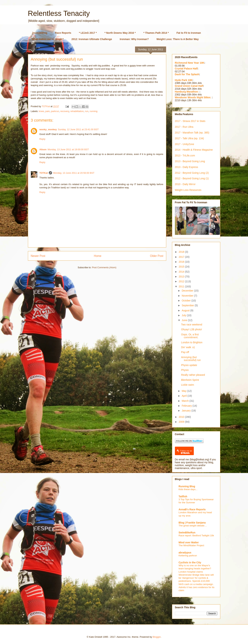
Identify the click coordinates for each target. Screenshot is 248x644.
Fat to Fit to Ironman (189, 33)
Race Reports (63, 33)
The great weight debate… (193, 526)
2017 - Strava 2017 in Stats (190, 121)
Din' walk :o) (188, 347)
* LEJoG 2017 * (88, 33)
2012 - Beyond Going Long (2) (192, 173)
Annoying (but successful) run (191, 359)
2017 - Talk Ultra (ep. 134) (189, 138)
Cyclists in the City (190, 562)
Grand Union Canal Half (189, 86)
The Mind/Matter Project (191, 545)
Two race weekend (192, 325)
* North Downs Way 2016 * (120, 33)
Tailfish (183, 496)
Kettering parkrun (188, 556)
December (188, 291)
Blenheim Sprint (190, 380)
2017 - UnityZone (185, 144)
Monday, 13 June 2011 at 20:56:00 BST (74, 173)
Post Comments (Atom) (104, 267)
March (186, 401)
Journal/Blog (40, 33)
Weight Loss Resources (188, 190)
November (188, 296)
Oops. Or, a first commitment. (190, 336)
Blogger (157, 637)
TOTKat (44, 173)
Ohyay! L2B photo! (191, 329)
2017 (182, 257)
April (185, 396)
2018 (182, 252)
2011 (182, 286)
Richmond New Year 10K (190, 63)
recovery (65, 111)
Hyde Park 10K (184, 80)
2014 (182, 272)
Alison (43, 149)
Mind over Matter (189, 542)
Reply (42, 139)
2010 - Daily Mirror (185, 184)
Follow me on (186, 452)
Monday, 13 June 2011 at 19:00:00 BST (68, 149)
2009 (182, 422)
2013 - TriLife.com (185, 155)
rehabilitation (77, 111)
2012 (182, 281)
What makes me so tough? (48, 39)
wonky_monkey (48, 129)
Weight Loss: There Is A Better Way (178, 39)
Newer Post (38, 256)
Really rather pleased (193, 375)
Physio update (189, 365)
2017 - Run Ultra (184, 127)
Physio (185, 370)
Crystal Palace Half (186, 69)
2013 (182, 277)
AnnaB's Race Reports (192, 509)
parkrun (55, 111)
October (187, 301)
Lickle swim (187, 385)
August (186, 310)
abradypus (185, 553)
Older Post (157, 256)
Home (98, 256)
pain (47, 111)
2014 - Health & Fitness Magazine (194, 150)
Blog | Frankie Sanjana (192, 523)
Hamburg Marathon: (187, 92)
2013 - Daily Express (186, 167)
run (87, 111)
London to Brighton (192, 342)
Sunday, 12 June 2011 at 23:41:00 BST (78, 129)
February (187, 406)
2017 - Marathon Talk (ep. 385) (192, 133)
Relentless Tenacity (59, 13)
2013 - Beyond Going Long (190, 161)
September (188, 305)
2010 (182, 417)
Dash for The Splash (187, 74)
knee (41, 111)
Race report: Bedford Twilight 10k (196, 535)
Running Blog (187, 486)
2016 (182, 262)
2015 (182, 267)
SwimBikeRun (187, 533)
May (184, 391)
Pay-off (185, 352)
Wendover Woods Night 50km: (193, 97)
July (184, 315)
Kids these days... (188, 489)
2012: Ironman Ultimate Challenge (92, 39)
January (187, 411)
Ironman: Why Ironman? (134, 39)
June (185, 320)
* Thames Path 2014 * (156, 33)
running (94, 111)
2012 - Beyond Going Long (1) (192, 178)
